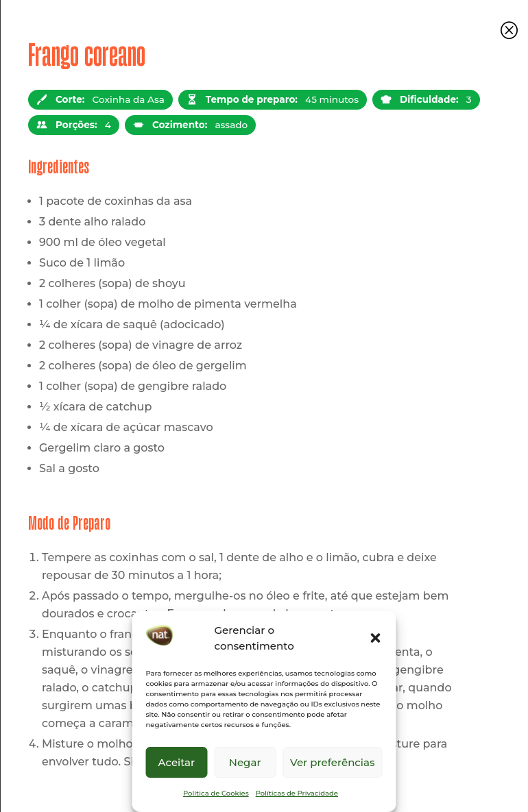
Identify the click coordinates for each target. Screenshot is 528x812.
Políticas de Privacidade (297, 793)
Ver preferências (332, 762)
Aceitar (177, 762)
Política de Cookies (216, 793)
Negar (245, 762)
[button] (376, 638)
